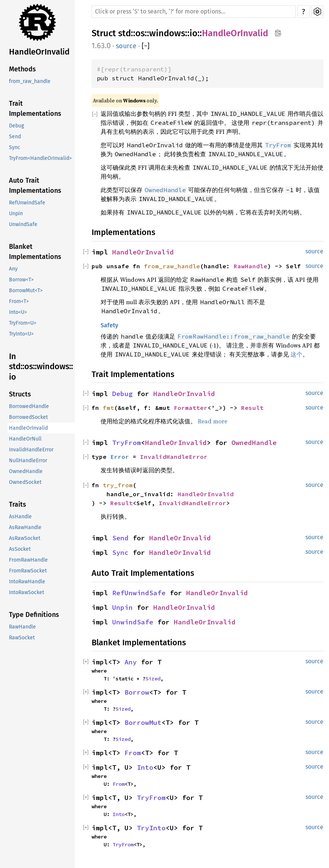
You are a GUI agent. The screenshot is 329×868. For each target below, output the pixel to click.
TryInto (151, 828)
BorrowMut (143, 722)
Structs (20, 394)
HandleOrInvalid (39, 52)
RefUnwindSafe (27, 203)
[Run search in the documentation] (194, 12)
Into (145, 767)
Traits (18, 504)
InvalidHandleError (31, 450)
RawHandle (22, 627)
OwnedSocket (25, 482)
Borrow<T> (21, 280)
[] (146, 46)
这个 (296, 354)
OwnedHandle (26, 471)
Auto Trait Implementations (35, 186)
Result (252, 408)
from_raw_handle (30, 81)
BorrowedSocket (28, 417)
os (140, 33)
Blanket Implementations (35, 252)
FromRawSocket (28, 571)
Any (13, 269)
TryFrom (127, 443)
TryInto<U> (21, 334)
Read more (213, 421)
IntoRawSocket (27, 592)
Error (120, 457)
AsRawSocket (25, 538)
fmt (108, 408)
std (124, 33)
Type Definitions (34, 615)
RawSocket (22, 638)
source (126, 46)
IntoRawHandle (27, 582)
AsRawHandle (25, 527)
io (193, 33)
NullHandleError (28, 461)
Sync (15, 147)
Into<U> (18, 312)
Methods (22, 69)
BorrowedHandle (29, 406)
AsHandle (20, 517)
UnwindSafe (23, 224)
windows (167, 33)
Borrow (137, 692)
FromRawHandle (28, 560)
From (133, 753)
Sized (153, 679)
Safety (109, 325)
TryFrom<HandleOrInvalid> (40, 158)
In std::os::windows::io (41, 367)
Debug (16, 126)
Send (15, 137)
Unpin (16, 214)
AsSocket (20, 549)
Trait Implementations (35, 109)
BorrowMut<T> (26, 291)
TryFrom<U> (23, 323)
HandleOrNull (25, 439)
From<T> (19, 301)
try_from (118, 485)
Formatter (191, 408)
